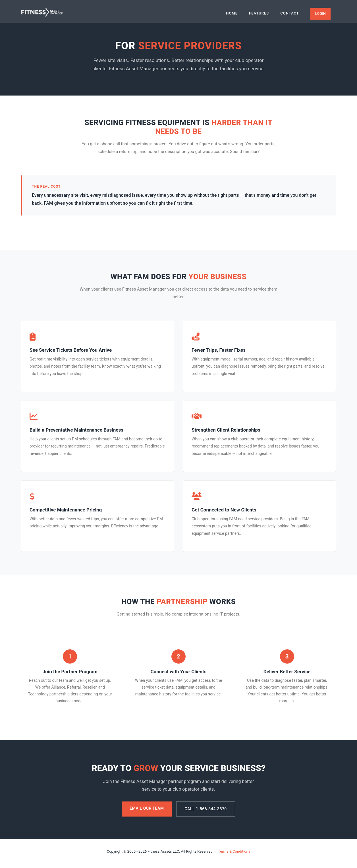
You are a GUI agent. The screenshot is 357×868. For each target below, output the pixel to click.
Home (232, 13)
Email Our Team (147, 808)
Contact (290, 13)
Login (320, 14)
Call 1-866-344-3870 (206, 809)
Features (259, 13)
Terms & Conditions (234, 851)
